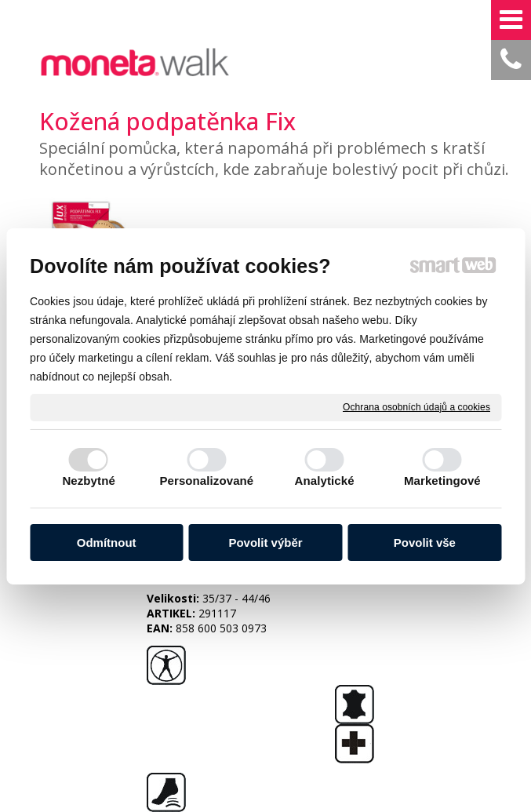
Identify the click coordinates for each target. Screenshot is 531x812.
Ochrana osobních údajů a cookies (416, 406)
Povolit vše (425, 543)
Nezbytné (88, 481)
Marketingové (442, 481)
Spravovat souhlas (259, 725)
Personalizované (206, 481)
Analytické (325, 481)
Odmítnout (107, 543)
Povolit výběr (265, 543)
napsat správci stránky (269, 710)
